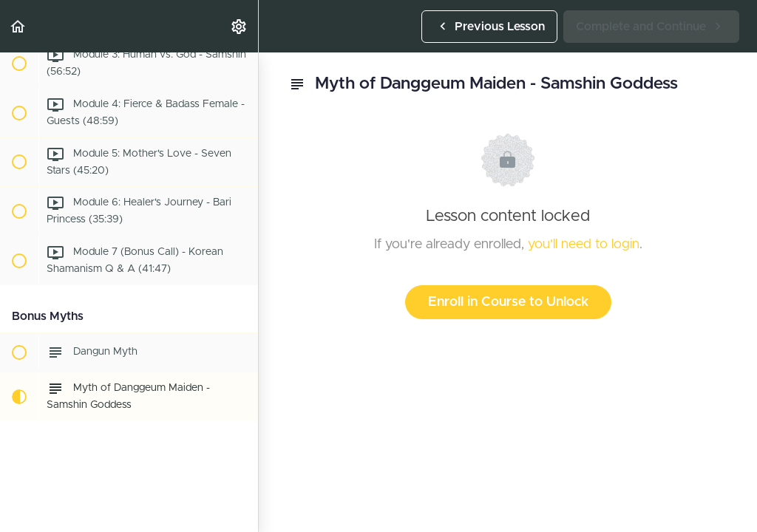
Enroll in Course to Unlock (508, 302)
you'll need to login (584, 245)
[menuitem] (240, 26)
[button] (18, 26)
